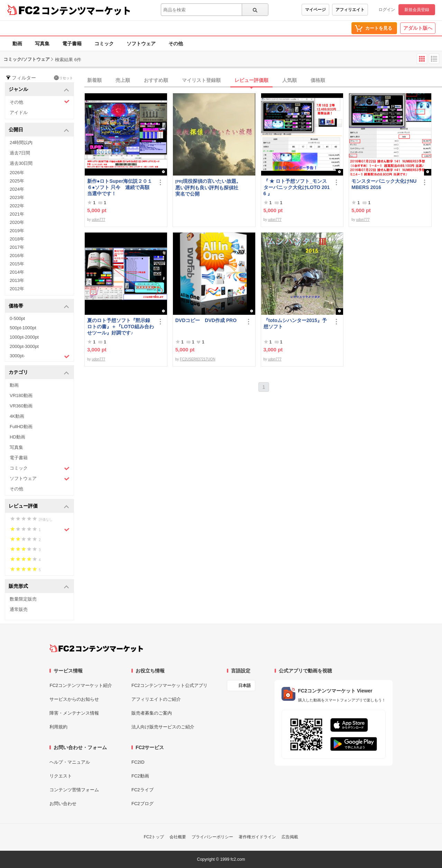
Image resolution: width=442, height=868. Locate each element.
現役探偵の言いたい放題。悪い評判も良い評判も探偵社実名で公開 (208, 187)
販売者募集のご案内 (152, 713)
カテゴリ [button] (39, 373)
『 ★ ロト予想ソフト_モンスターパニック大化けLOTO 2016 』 (297, 187)
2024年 (17, 189)
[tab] (263, 81)
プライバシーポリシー (212, 837)
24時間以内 (21, 143)
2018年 (17, 239)
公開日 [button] (39, 130)
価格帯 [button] (39, 306)
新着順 (94, 80)
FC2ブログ (142, 804)
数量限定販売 (23, 599)
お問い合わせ (63, 804)
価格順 (318, 80)
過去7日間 (20, 153)
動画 (17, 44)
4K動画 (17, 416)
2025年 (17, 181)
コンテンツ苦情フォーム (74, 790)
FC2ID (138, 762)
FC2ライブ (142, 790)
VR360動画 (21, 406)
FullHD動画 (21, 427)
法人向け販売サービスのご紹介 (163, 727)
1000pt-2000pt (24, 337)
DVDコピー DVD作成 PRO (206, 320)
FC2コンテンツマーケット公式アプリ (169, 685)
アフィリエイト (350, 10)
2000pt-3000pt (24, 346)
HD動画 (17, 437)
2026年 (17, 173)
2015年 (17, 264)
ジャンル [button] (39, 90)
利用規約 (58, 727)
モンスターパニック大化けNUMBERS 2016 (384, 184)
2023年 (17, 197)
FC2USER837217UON (197, 359)
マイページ (315, 10)
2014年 (17, 272)
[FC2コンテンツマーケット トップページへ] (96, 648)
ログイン (387, 10)
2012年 (17, 289)
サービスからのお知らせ (74, 699)
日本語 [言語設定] (245, 686)
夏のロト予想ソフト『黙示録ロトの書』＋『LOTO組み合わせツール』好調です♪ (121, 327)
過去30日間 (21, 163)
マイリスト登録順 (201, 80)
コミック (104, 44)
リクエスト (61, 776)
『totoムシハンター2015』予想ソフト (295, 323)
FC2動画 (140, 776)
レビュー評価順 (251, 80)
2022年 (17, 206)
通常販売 (19, 609)
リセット (63, 78)
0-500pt (17, 318)
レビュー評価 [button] (39, 506)
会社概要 (178, 837)
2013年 (17, 280)
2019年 (17, 231)
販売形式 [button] (39, 587)
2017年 (17, 247)
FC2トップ (154, 837)
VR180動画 (21, 395)
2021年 (17, 214)
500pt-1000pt (23, 328)
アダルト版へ (418, 28)
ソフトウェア (141, 44)
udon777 (98, 220)
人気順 (289, 80)
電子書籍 (72, 44)
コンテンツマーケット (86, 10)
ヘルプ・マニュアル (70, 762)
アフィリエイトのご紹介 (156, 699)
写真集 (42, 44)
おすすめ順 (156, 80)
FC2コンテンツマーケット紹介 (81, 685)
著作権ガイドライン (257, 837)
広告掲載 (290, 837)
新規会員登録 (417, 10)
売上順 (123, 80)
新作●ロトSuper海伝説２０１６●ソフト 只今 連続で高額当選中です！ (120, 187)
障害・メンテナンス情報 (74, 713)
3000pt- (40, 356)
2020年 (17, 222)
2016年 (17, 256)
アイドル (19, 112)
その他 (176, 44)
